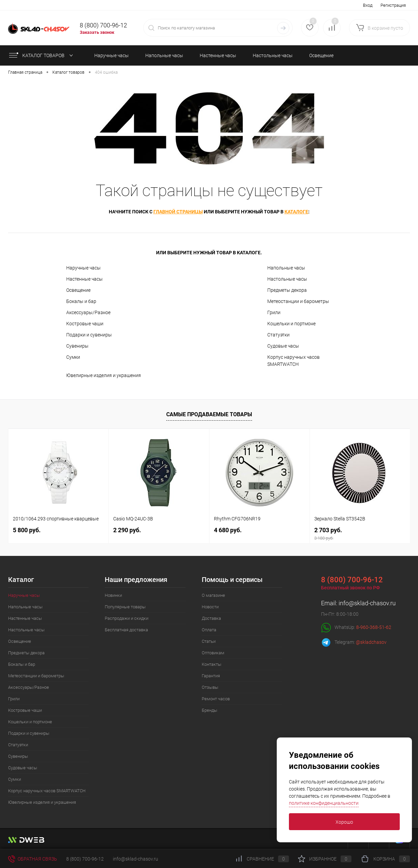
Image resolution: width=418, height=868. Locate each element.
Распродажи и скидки (127, 618)
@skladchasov (371, 642)
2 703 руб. (360, 534)
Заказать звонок (97, 32)
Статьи (209, 641)
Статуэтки (278, 335)
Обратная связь (33, 859)
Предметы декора (287, 290)
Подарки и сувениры (89, 335)
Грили (274, 312)
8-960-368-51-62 (374, 627)
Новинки (113, 595)
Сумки (73, 357)
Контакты (212, 664)
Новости (210, 607)
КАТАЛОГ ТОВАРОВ (40, 55)
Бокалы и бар (81, 301)
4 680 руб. (228, 530)
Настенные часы (84, 279)
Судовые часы (283, 346)
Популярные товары (125, 607)
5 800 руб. (27, 530)
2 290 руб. (127, 530)
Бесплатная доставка (126, 630)
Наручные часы (83, 268)
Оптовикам (213, 653)
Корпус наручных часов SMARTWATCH (293, 361)
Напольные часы (286, 268)
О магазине (213, 595)
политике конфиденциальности (324, 803)
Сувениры (77, 346)
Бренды (210, 710)
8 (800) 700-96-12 (103, 25)
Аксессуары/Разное (88, 312)
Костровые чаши (85, 324)
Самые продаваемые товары (209, 414)
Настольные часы (287, 279)
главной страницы (178, 212)
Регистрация (393, 5)
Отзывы (210, 687)
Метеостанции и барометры (298, 301)
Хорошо (344, 822)
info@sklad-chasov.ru (367, 603)
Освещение (78, 290)
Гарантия (211, 676)
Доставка (211, 618)
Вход (368, 5)
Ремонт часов (216, 699)
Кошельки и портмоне (291, 324)
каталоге (296, 212)
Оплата (209, 630)
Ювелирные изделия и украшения (104, 375)
